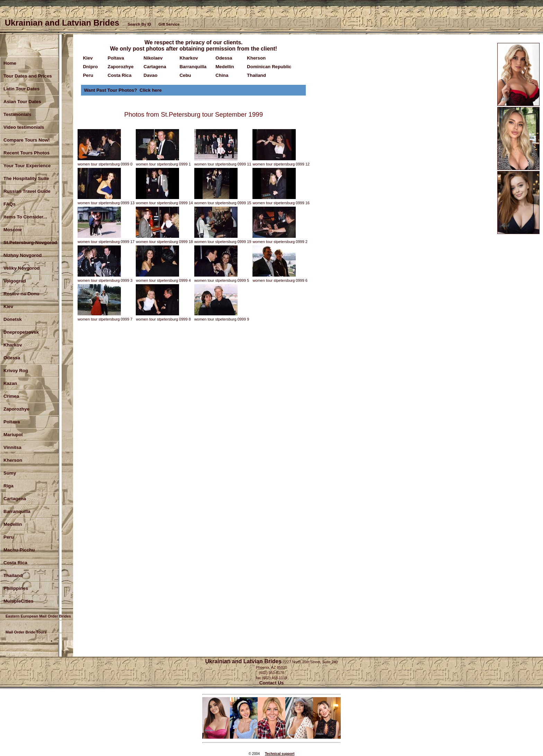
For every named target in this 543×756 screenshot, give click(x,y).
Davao (151, 75)
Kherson (13, 460)
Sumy (10, 473)
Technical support (280, 754)
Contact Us (271, 683)
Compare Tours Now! (27, 140)
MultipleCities (19, 601)
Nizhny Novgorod (23, 255)
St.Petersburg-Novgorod (30, 242)
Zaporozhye (16, 409)
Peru (9, 537)
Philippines (16, 588)
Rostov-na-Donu (21, 294)
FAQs (10, 204)
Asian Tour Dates (22, 102)
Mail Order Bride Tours (26, 632)
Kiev (88, 58)
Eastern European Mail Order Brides (38, 616)
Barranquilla (17, 511)
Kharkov (13, 345)
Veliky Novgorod (21, 268)
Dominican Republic (269, 67)
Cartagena (155, 67)
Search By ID (140, 24)
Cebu (185, 75)
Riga (8, 486)
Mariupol (13, 435)
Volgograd (15, 281)
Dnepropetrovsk (21, 332)
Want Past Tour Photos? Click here (123, 90)
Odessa (12, 358)
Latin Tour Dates (21, 89)
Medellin (13, 524)
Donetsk (13, 319)
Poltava (12, 422)
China (222, 75)
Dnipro (90, 67)
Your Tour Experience (27, 166)
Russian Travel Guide (27, 191)
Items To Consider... (25, 217)
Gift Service (169, 24)
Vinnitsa (12, 447)
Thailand (256, 75)
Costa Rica (15, 563)
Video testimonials (24, 127)
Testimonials (17, 114)
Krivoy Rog (16, 371)
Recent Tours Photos (26, 153)
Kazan (10, 383)
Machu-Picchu (19, 550)
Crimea (11, 396)
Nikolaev (153, 58)
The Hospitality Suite (26, 178)
